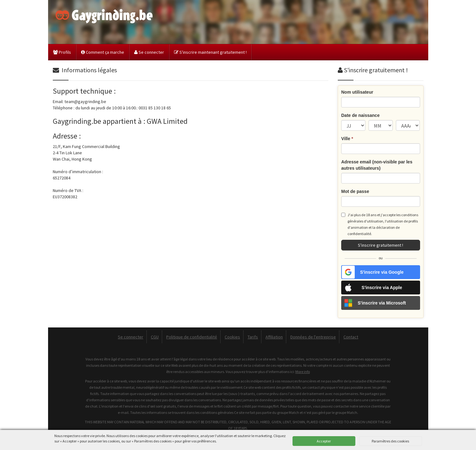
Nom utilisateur (357, 92)
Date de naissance (360, 115)
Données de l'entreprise (313, 337)
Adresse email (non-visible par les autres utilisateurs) (377, 165)
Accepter (324, 441)
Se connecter (149, 52)
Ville (347, 139)
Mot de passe (355, 191)
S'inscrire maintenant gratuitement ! (210, 52)
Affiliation (274, 337)
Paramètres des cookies (390, 441)
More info (303, 372)
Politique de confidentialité (192, 337)
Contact (351, 337)
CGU (155, 337)
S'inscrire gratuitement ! (380, 245)
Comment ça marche (103, 52)
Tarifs (253, 337)
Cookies (232, 337)
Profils (62, 52)
